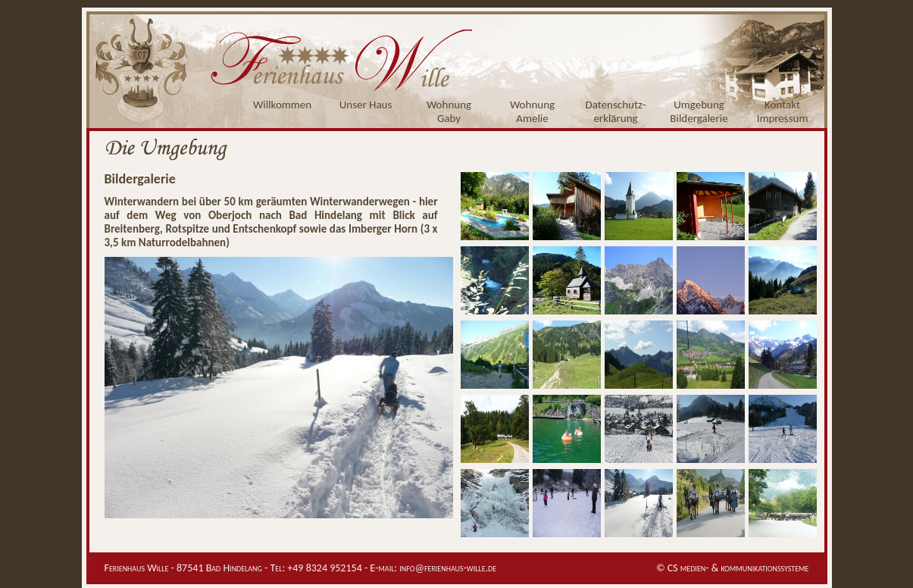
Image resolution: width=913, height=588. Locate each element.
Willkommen (282, 105)
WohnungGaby (449, 111)
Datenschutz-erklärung (616, 111)
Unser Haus (366, 105)
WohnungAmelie (532, 111)
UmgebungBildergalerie (699, 111)
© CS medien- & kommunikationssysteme (733, 568)
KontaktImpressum (783, 111)
